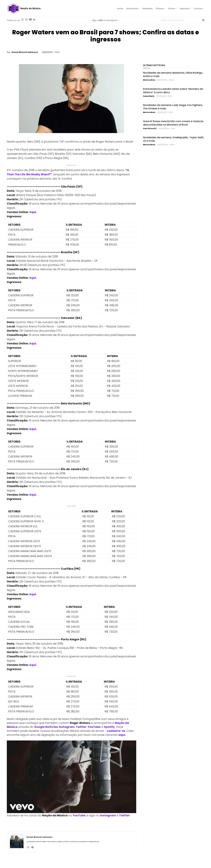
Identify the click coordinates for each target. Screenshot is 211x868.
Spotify (109, 727)
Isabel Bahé (149, 96)
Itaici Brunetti (150, 128)
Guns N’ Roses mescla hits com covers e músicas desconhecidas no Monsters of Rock (173, 123)
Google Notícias (46, 727)
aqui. (122, 735)
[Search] (203, 20)
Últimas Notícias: (154, 65)
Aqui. (33, 212)
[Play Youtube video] (72, 777)
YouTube (94, 727)
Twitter (81, 727)
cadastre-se (116, 731)
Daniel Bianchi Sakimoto (25, 52)
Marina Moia (149, 80)
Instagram (67, 727)
